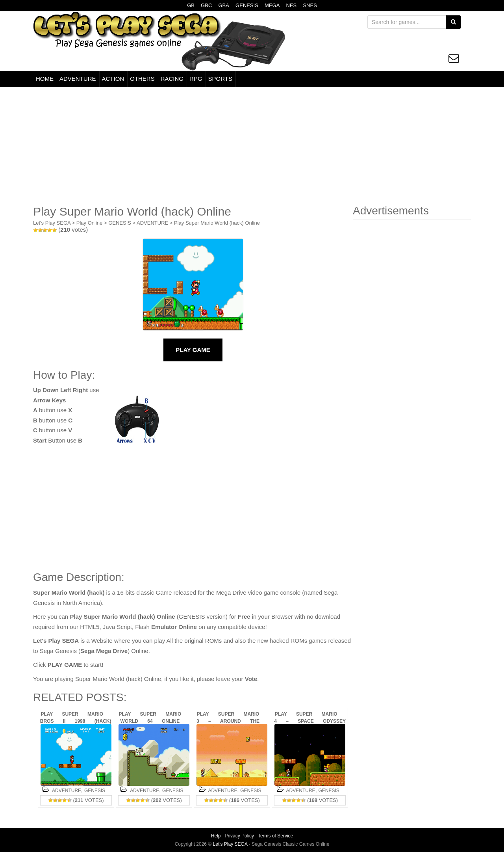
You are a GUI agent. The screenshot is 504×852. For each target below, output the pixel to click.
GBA (223, 5)
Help (216, 836)
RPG (196, 79)
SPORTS (220, 79)
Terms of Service (275, 836)
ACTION (113, 79)
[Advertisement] (252, 146)
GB (191, 5)
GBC (206, 5)
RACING (172, 79)
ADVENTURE (78, 79)
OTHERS (142, 79)
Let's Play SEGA (52, 223)
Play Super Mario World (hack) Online (217, 223)
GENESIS (247, 5)
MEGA (272, 5)
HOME (45, 79)
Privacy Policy (239, 836)
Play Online (89, 223)
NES (292, 5)
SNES (310, 5)
